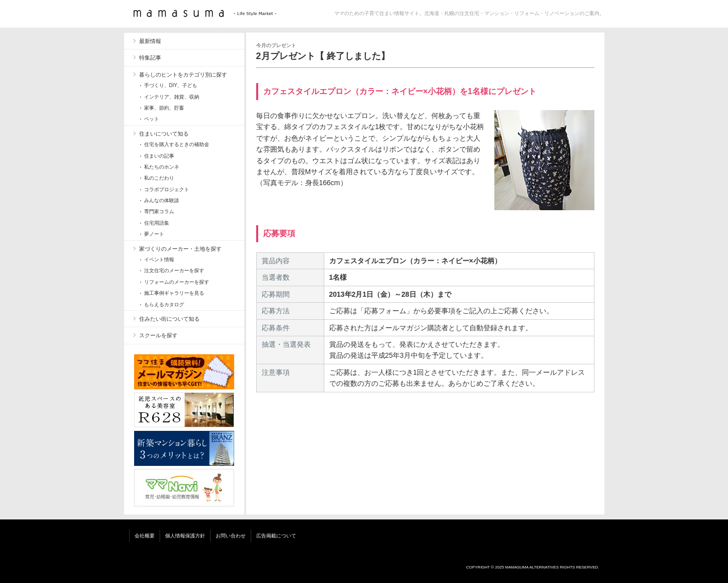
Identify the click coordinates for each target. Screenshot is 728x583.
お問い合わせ (231, 536)
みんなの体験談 (162, 200)
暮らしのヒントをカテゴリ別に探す (183, 75)
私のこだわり (159, 178)
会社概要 (145, 536)
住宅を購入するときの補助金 (177, 144)
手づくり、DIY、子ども (171, 85)
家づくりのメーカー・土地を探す (180, 249)
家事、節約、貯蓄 (164, 108)
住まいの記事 (159, 156)
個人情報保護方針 (185, 536)
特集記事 (150, 58)
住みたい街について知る (169, 319)
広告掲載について (276, 536)
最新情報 (150, 41)
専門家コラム (159, 211)
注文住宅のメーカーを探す (174, 270)
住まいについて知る (164, 134)
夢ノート (154, 234)
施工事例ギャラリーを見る (174, 293)
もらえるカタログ (164, 305)
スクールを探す (158, 335)
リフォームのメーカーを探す (177, 282)
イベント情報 (159, 259)
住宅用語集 (157, 223)
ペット (152, 119)
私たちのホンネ (162, 167)
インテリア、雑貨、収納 (172, 97)
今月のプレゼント (276, 45)
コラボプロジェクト (167, 189)
